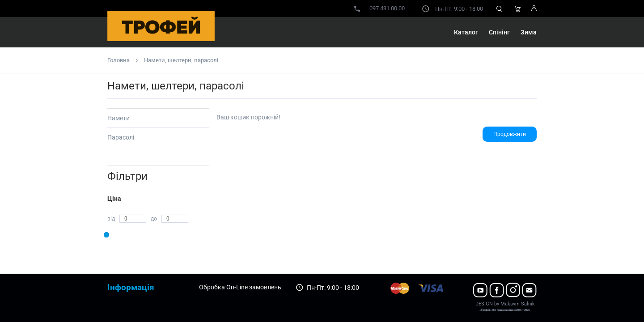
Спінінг (499, 32)
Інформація (131, 287)
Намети (119, 118)
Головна (119, 60)
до (154, 219)
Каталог (466, 32)
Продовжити (510, 134)
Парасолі (121, 137)
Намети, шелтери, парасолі (181, 60)
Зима (529, 32)
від (111, 219)
